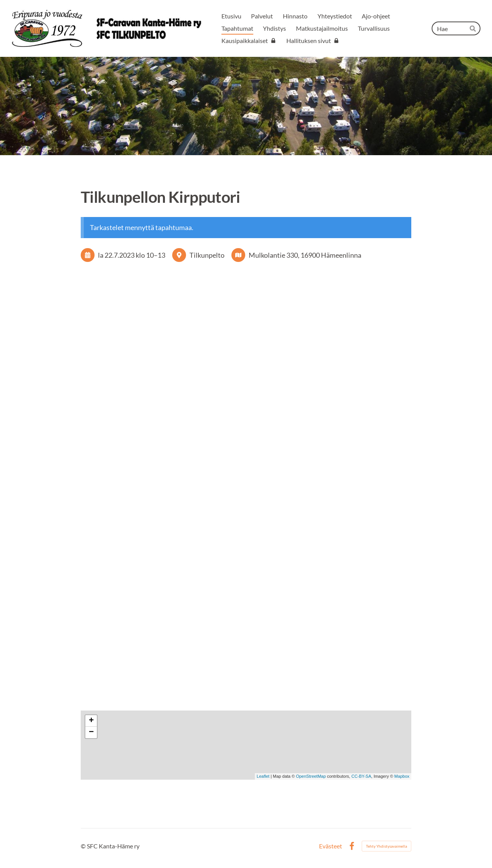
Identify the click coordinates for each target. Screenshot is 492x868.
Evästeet (331, 846)
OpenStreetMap (311, 776)
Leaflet (263, 776)
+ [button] (91, 721)
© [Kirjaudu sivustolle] (84, 846)
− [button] (91, 732)
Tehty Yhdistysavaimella (386, 846)
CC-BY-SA (361, 776)
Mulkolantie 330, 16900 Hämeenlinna (305, 255)
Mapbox (402, 776)
